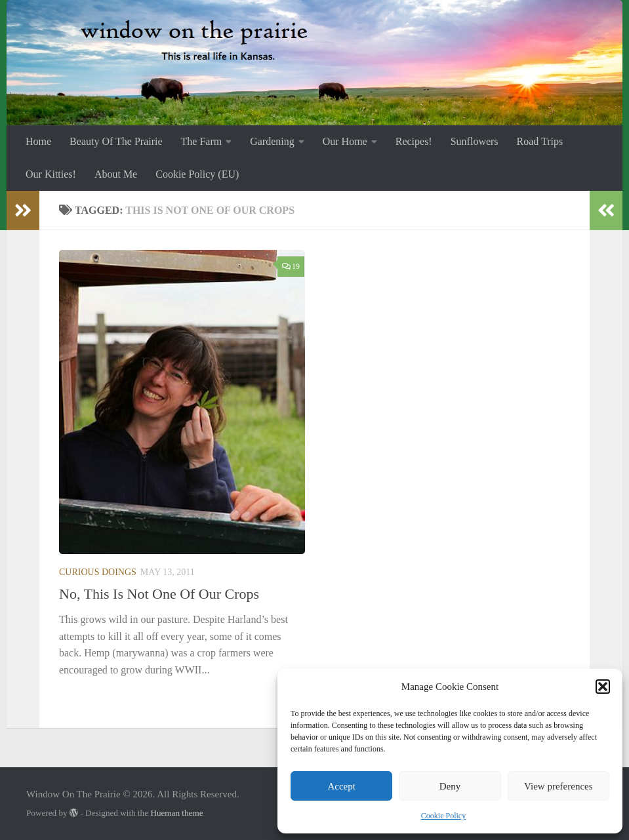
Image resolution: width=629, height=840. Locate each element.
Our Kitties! (51, 174)
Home (38, 141)
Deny (450, 786)
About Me (116, 174)
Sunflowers (475, 141)
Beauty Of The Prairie (116, 141)
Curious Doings (98, 572)
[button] (603, 687)
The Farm (202, 141)
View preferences (558, 786)
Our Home (345, 141)
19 (291, 266)
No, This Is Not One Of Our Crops (159, 594)
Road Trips (540, 141)
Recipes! (414, 141)
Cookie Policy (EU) (197, 174)
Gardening (272, 141)
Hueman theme (176, 813)
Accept (341, 786)
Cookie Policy (443, 816)
